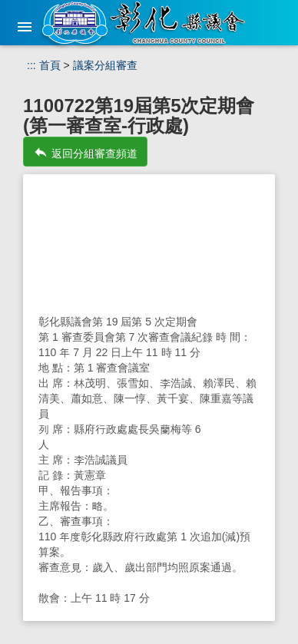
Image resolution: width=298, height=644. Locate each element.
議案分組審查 (105, 65)
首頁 (50, 65)
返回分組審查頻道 (85, 152)
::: (31, 65)
